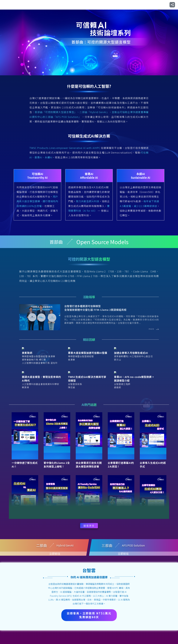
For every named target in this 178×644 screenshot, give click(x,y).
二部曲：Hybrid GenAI (102, 5)
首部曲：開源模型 (78, 5)
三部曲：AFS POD (125, 5)
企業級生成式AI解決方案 (151, 5)
